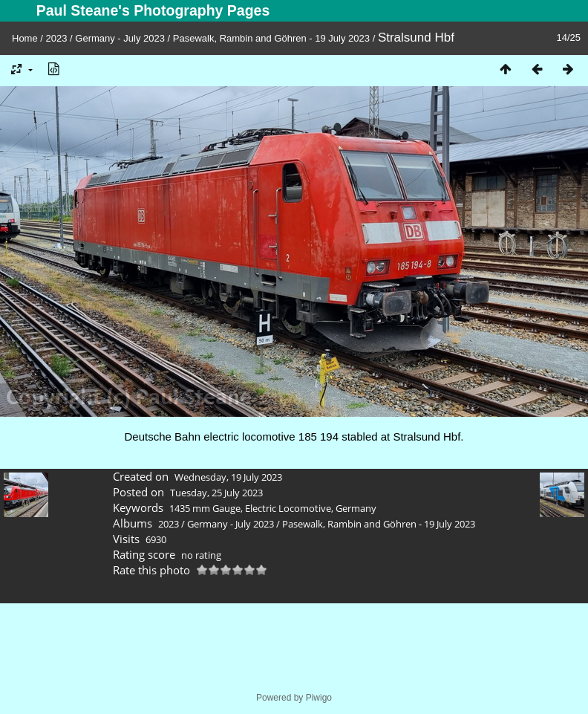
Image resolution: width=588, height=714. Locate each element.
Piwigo (319, 698)
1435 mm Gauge (205, 508)
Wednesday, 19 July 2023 (228, 477)
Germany (356, 508)
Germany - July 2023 (120, 38)
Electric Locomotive (288, 508)
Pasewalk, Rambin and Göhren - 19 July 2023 (271, 38)
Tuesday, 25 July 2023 (216, 493)
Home (25, 38)
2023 (57, 38)
